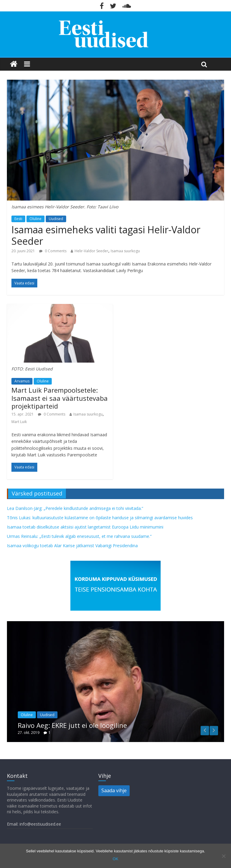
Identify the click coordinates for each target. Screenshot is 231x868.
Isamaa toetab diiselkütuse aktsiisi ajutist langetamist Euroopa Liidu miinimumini (85, 527)
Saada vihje (114, 790)
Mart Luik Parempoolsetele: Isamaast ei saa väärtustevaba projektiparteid (60, 398)
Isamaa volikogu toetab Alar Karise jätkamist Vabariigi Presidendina (72, 546)
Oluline (35, 219)
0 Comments (53, 251)
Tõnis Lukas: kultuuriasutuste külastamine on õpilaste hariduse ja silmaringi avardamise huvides (100, 518)
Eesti (18, 219)
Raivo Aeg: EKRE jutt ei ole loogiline (72, 725)
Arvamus (22, 381)
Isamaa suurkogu (125, 251)
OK (116, 859)
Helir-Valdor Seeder (91, 251)
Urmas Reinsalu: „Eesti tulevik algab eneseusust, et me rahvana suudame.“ (79, 536)
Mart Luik (19, 422)
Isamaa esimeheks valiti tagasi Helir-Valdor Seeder (106, 235)
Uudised (56, 219)
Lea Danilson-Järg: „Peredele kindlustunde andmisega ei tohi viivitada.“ (75, 508)
